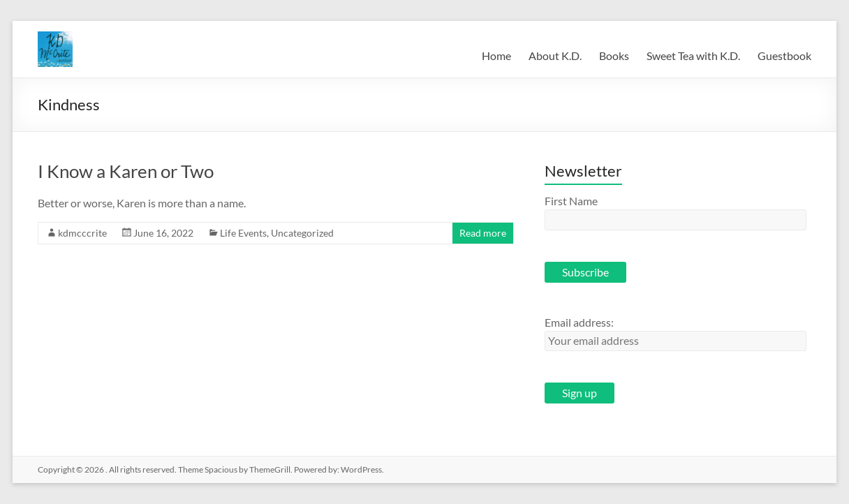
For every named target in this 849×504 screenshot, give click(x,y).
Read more (483, 233)
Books (614, 55)
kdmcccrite (82, 233)
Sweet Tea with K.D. (693, 55)
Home (496, 55)
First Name (571, 201)
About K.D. (555, 55)
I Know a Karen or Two (126, 171)
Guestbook (784, 55)
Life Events (243, 233)
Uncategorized (302, 233)
